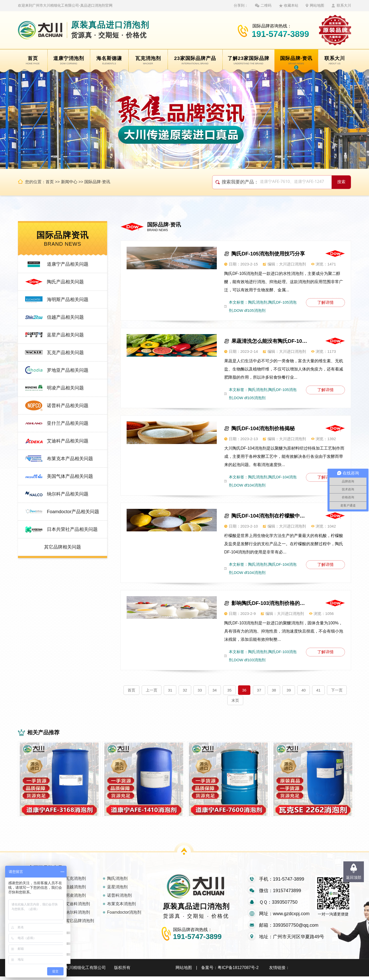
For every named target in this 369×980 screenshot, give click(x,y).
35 (229, 690)
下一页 (337, 690)
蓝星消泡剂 (117, 890)
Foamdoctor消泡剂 (124, 916)
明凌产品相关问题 (65, 388)
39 (289, 690)
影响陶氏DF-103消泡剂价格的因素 (270, 603)
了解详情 (325, 302)
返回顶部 (354, 877)
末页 (235, 700)
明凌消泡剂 (76, 899)
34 (215, 690)
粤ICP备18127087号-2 (238, 971)
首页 (50, 182)
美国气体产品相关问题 (70, 476)
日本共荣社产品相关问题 (72, 529)
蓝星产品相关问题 (65, 335)
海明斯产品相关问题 (68, 300)
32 (185, 690)
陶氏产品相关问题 (65, 282)
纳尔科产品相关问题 (68, 494)
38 (274, 690)
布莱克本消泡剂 (121, 907)
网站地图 (317, 5)
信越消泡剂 (76, 890)
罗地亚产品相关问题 (68, 370)
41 (318, 690)
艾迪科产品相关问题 (68, 441)
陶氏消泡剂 (117, 882)
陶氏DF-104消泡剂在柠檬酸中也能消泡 (270, 516)
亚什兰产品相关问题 (68, 423)
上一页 (152, 690)
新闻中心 (69, 182)
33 (200, 690)
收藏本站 (291, 5)
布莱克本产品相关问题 (70, 459)
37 (259, 690)
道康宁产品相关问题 (68, 264)
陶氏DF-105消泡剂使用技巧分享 (268, 254)
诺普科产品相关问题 (68, 406)
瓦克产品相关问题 (65, 353)
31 (170, 690)
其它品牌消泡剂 (80, 924)
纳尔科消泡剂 (78, 916)
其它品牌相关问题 (63, 547)
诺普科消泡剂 (119, 899)
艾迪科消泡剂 (78, 907)
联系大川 (344, 5)
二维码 (266, 5)
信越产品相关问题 (65, 317)
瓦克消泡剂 (76, 882)
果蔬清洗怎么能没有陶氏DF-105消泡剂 (270, 341)
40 (304, 690)
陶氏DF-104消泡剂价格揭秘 (263, 428)
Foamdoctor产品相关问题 (73, 512)
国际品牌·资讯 (97, 182)
